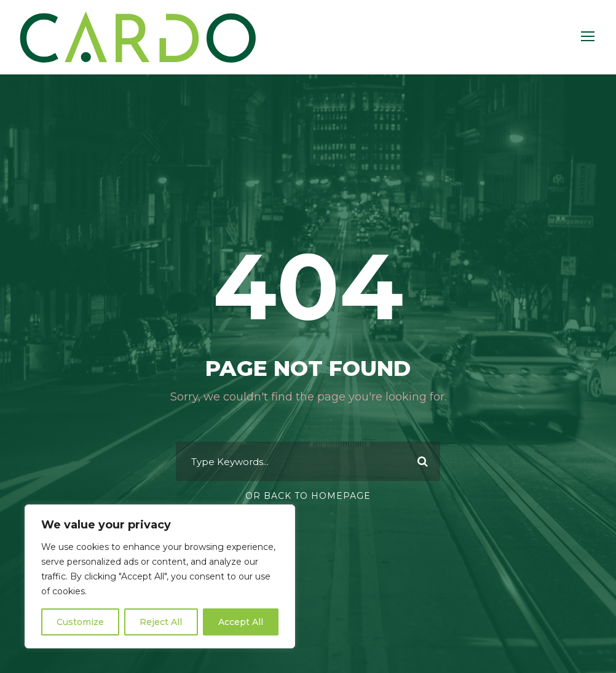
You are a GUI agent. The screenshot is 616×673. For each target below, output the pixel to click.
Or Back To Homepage (308, 496)
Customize (80, 622)
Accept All (241, 622)
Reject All (161, 622)
